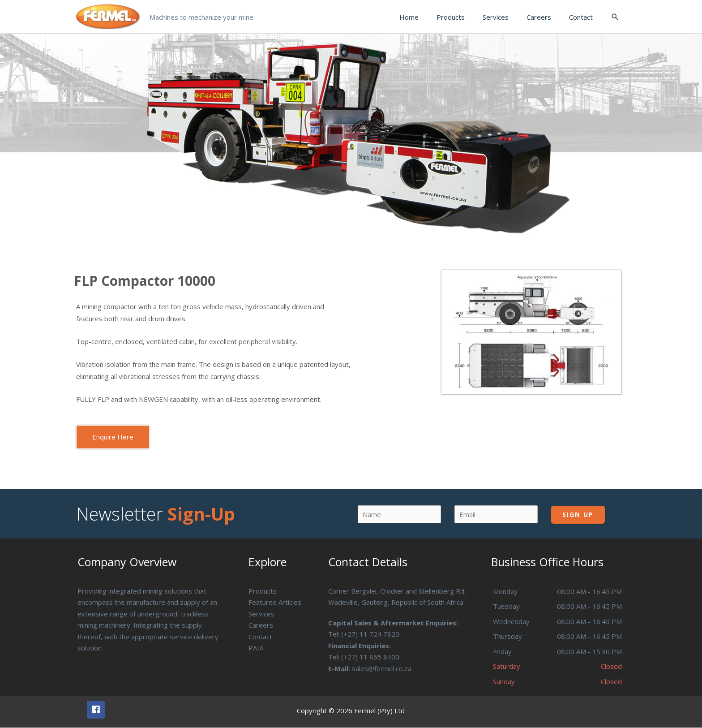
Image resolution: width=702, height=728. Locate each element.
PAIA (256, 648)
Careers (261, 625)
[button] (113, 437)
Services (261, 614)
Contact (260, 637)
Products (263, 591)
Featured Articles (275, 602)
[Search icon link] (615, 17)
